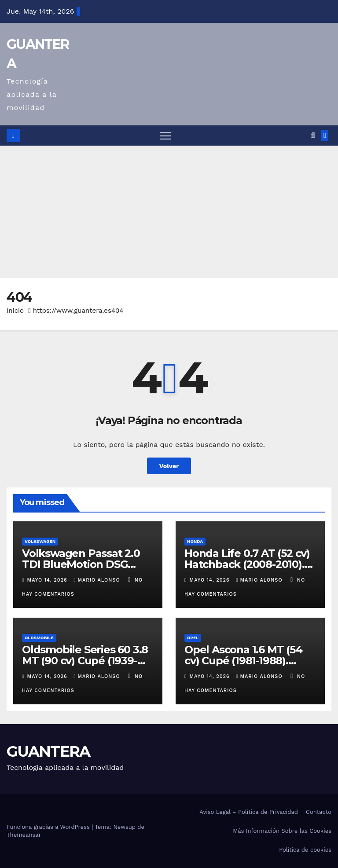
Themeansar (24, 835)
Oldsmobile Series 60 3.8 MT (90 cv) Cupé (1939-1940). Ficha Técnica (85, 661)
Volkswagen (40, 541)
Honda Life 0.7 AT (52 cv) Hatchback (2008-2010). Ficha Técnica (247, 564)
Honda (195, 541)
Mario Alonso (98, 580)
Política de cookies (305, 850)
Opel (193, 638)
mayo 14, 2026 (48, 580)
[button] (313, 135)
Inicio (15, 311)
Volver (169, 466)
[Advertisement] (169, 212)
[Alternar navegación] (165, 136)
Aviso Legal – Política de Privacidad (249, 812)
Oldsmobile (39, 638)
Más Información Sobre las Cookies (282, 831)
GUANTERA (48, 751)
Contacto (319, 812)
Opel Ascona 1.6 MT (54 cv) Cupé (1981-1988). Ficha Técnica (243, 661)
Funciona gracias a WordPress (49, 827)
